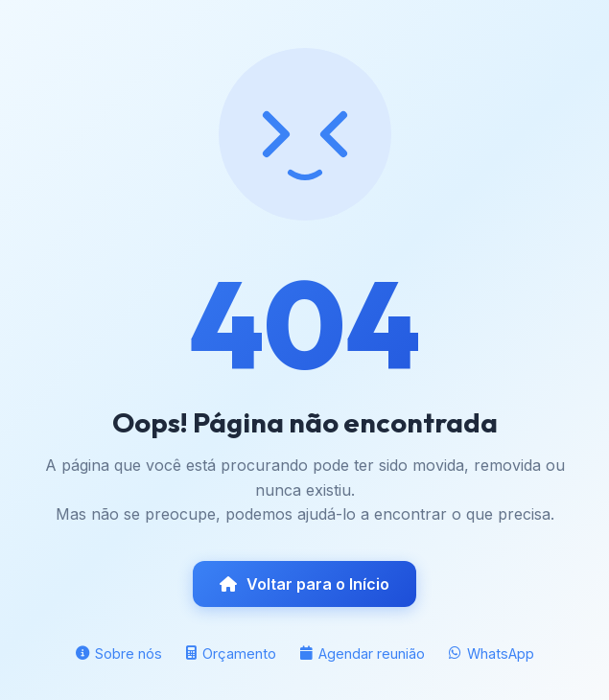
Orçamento (231, 653)
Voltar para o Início (304, 584)
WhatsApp (492, 653)
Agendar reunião (363, 653)
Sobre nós (119, 653)
